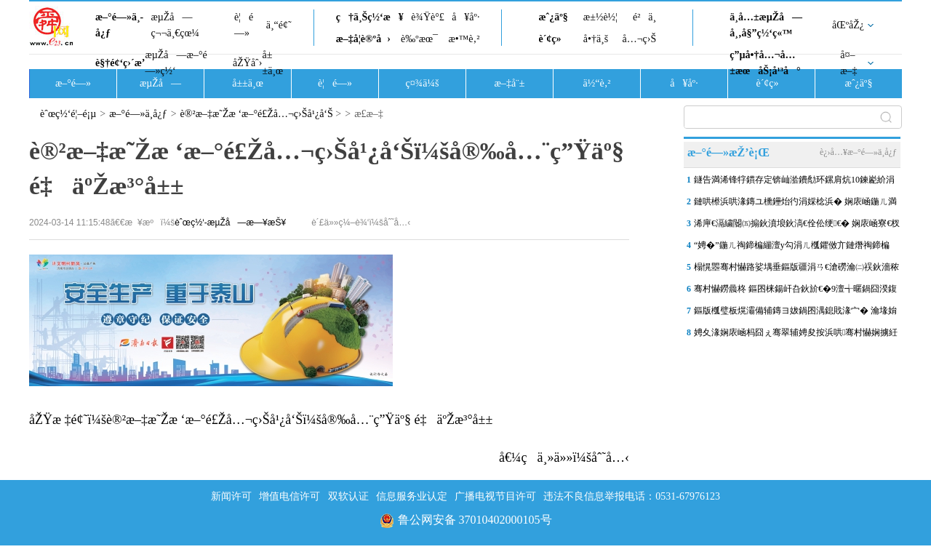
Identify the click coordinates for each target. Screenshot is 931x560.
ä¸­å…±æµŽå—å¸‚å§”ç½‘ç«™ (766, 25)
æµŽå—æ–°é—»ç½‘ (176, 63)
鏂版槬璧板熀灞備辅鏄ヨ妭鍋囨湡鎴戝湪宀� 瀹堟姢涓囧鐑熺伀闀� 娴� (795, 313)
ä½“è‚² (596, 83)
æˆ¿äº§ (553, 17)
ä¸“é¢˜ (279, 25)
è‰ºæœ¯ (419, 39)
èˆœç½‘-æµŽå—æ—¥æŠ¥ (230, 223)
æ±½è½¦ (600, 17)
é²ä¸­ (644, 17)
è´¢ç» (554, 39)
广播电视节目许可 (495, 496)
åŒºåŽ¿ (848, 25)
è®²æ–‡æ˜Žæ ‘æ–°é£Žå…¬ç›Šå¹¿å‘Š (257, 114)
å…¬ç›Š (639, 39)
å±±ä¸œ (272, 63)
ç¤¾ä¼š (423, 83)
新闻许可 (231, 496)
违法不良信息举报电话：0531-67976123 (632, 496)
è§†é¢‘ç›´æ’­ (120, 63)
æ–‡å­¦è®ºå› (363, 39)
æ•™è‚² (464, 39)
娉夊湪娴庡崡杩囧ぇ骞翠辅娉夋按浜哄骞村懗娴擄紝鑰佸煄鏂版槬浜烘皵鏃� (796, 335)
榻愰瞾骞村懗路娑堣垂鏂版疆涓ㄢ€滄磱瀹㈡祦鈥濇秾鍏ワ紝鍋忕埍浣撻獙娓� (796, 270)
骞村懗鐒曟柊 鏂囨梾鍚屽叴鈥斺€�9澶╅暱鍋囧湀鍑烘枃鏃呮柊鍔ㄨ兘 (795, 292)
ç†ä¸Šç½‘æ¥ (370, 17)
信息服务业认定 (412, 496)
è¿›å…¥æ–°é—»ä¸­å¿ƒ (858, 152)
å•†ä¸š (596, 39)
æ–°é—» (73, 83)
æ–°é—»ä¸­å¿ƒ (119, 25)
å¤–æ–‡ (848, 63)
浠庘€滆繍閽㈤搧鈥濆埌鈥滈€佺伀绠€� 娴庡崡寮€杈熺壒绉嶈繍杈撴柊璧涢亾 (797, 226)
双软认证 (348, 496)
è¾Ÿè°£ (428, 17)
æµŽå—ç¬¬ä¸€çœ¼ (175, 25)
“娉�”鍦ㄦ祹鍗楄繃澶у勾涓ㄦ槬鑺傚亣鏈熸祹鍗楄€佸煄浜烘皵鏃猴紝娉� (792, 248)
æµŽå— (160, 83)
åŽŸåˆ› (247, 63)
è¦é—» (244, 25)
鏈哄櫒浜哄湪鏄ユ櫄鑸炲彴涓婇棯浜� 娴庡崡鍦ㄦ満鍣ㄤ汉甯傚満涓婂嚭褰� (795, 204)
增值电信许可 (289, 496)
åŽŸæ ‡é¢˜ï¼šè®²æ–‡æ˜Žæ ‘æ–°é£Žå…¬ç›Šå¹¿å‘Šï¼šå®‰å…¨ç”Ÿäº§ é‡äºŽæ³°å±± (261, 420)
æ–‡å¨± (510, 83)
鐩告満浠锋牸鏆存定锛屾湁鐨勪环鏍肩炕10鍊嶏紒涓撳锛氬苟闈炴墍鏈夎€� (794, 183)
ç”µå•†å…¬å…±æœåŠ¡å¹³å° (765, 63)
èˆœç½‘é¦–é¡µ (68, 114)
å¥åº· (465, 17)
